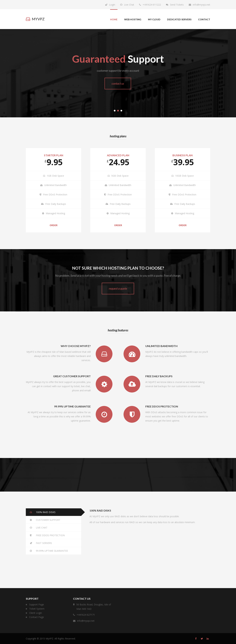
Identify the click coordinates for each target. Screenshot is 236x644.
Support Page (37, 604)
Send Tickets (177, 5)
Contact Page (37, 617)
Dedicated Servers (179, 19)
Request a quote (118, 288)
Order (54, 225)
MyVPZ (49, 639)
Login (112, 5)
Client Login (36, 613)
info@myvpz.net (201, 5)
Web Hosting (133, 19)
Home (114, 19)
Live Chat (129, 5)
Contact (204, 19)
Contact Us (118, 83)
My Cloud (154, 19)
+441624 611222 (152, 5)
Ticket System (37, 609)
